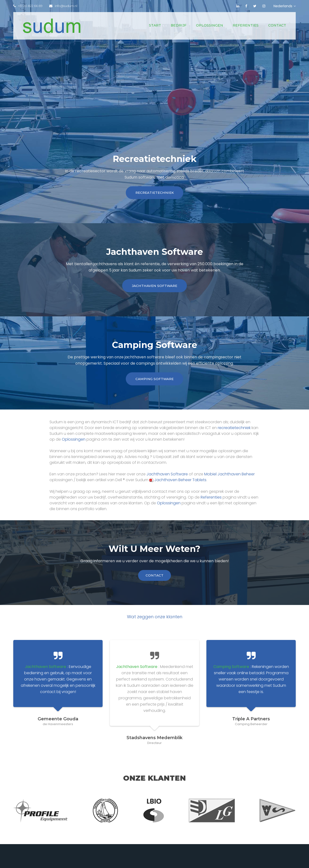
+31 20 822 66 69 (28, 6)
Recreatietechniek (154, 193)
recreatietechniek (234, 429)
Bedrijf (179, 25)
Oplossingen (210, 25)
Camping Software (155, 380)
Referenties (246, 25)
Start (155, 25)
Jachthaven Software (154, 287)
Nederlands (285, 6)
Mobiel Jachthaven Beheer (229, 476)
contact (154, 577)
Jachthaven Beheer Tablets (178, 482)
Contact (277, 25)
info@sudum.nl (64, 6)
